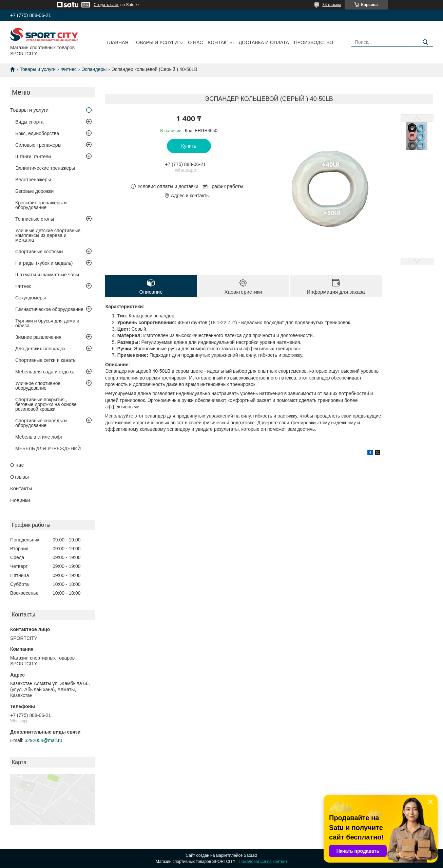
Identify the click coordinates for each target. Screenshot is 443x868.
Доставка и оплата (264, 42)
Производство (314, 42)
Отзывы (20, 477)
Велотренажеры (33, 180)
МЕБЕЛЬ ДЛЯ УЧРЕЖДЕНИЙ (48, 448)
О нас (195, 42)
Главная (117, 42)
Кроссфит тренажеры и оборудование (41, 205)
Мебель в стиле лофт (39, 437)
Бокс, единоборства (37, 133)
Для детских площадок (40, 349)
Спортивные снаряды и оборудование (41, 423)
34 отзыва (332, 5)
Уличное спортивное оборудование (38, 386)
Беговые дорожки (34, 191)
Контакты (221, 42)
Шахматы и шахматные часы (47, 275)
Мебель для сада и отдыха (45, 372)
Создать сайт (106, 5)
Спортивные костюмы (39, 252)
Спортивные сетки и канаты (46, 360)
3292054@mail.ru (44, 740)
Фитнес (69, 69)
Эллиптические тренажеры (45, 168)
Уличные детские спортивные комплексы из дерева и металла (48, 235)
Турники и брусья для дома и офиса (47, 323)
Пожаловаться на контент (263, 862)
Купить (189, 146)
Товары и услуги (156, 42)
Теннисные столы (35, 219)
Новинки (20, 500)
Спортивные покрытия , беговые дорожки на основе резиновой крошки (46, 404)
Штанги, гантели (33, 156)
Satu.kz (250, 855)
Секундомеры (31, 298)
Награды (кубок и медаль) (44, 263)
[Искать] (425, 42)
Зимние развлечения (38, 337)
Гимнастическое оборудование (49, 309)
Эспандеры (94, 69)
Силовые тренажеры (38, 145)
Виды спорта (29, 122)
